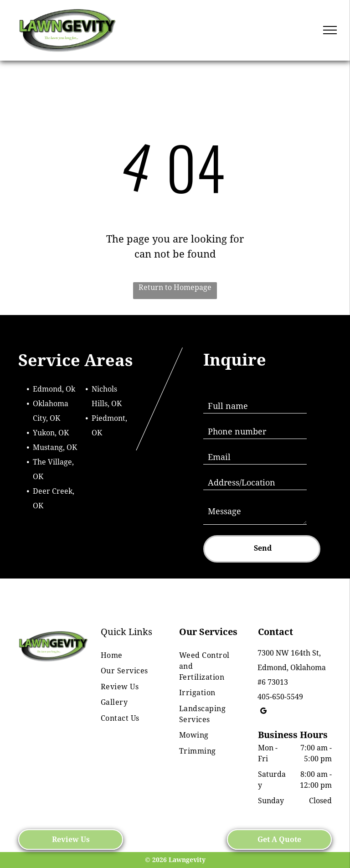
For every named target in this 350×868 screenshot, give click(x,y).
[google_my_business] (264, 712)
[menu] (330, 30)
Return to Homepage (175, 287)
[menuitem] (130, 656)
